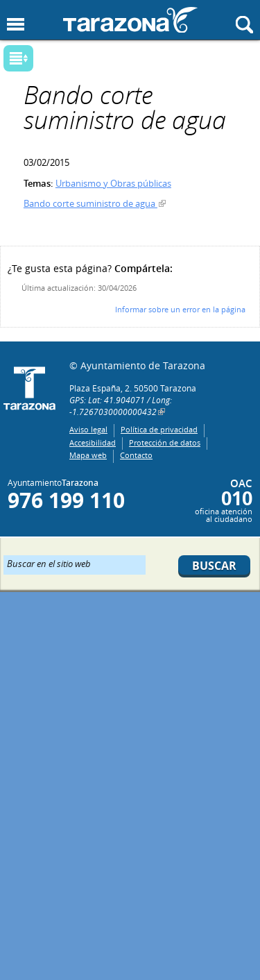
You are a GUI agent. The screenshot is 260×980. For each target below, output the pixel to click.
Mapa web (88, 455)
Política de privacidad (159, 429)
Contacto (136, 455)
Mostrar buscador (244, 25)
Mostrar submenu (18, 58)
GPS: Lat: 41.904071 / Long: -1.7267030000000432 (121, 406)
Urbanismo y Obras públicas (113, 183)
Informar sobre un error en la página (180, 309)
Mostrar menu (16, 25)
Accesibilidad (93, 442)
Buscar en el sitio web (49, 563)
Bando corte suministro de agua (90, 203)
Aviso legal (88, 429)
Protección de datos (165, 442)
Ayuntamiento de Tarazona (130, 20)
